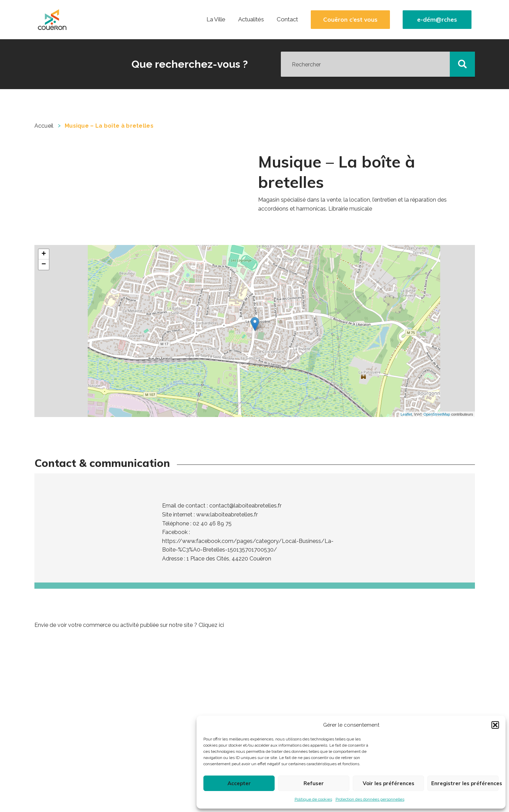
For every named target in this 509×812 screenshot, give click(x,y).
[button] (495, 725)
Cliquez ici (211, 625)
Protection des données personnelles (370, 799)
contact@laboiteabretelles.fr (245, 506)
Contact (287, 19)
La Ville (216, 19)
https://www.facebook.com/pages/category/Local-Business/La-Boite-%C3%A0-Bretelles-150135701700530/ (248, 546)
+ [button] (44, 254)
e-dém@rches (437, 20)
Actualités (251, 19)
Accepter (239, 783)
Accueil (44, 126)
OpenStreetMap (437, 414)
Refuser (314, 783)
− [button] (44, 265)
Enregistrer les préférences (465, 783)
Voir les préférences (389, 783)
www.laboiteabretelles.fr (227, 515)
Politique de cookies (313, 799)
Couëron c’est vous (350, 20)
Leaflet (406, 414)
